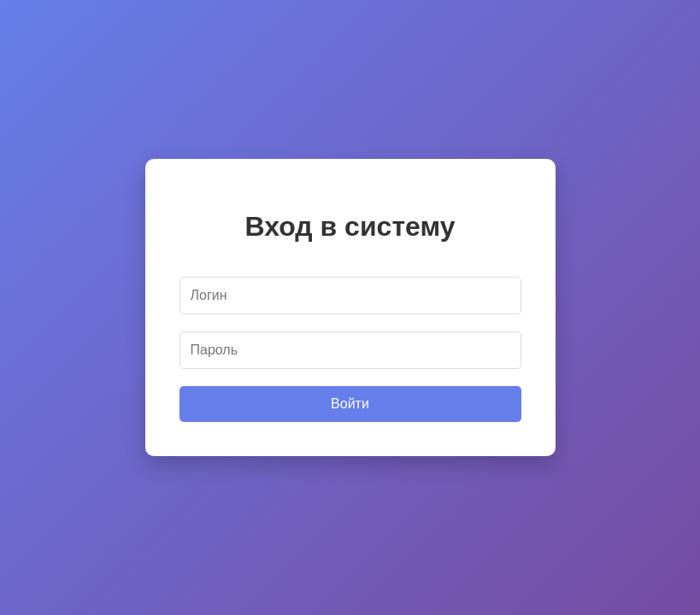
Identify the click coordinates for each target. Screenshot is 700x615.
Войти (350, 404)
